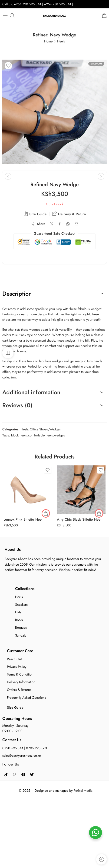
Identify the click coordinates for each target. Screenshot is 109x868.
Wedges (55, 429)
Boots (19, 620)
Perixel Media (83, 790)
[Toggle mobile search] (12, 16)
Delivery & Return (69, 214)
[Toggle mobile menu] (5, 16)
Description (54, 294)
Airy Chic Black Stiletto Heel (79, 519)
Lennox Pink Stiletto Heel (23, 519)
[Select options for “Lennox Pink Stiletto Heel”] (46, 513)
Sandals (21, 635)
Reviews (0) (54, 405)
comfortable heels (40, 435)
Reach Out (14, 659)
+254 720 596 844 (27, 4)
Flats (18, 612)
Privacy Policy (17, 667)
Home (48, 41)
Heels (61, 41)
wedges (59, 435)
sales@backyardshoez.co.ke (21, 755)
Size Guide (35, 214)
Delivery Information (21, 682)
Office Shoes (39, 429)
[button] (99, 513)
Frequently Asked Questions (26, 697)
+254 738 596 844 (58, 4)
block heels (19, 435)
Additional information (54, 392)
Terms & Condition (20, 674)
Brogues (21, 627)
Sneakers (21, 604)
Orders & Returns (19, 690)
